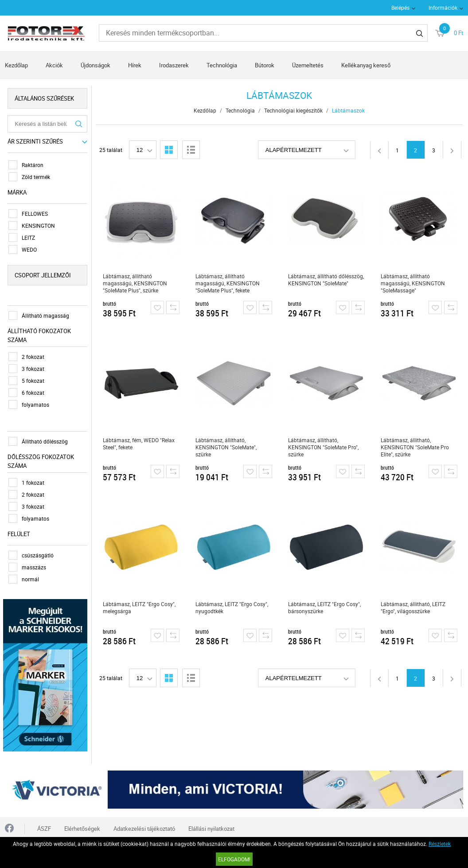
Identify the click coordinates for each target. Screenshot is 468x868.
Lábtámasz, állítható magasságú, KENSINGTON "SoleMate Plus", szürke (135, 283)
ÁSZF (44, 827)
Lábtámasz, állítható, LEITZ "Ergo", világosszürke (413, 607)
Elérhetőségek (82, 827)
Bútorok (265, 65)
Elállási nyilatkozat (211, 827)
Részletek (440, 844)
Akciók (54, 65)
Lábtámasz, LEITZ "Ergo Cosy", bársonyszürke (325, 607)
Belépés (400, 8)
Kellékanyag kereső (366, 65)
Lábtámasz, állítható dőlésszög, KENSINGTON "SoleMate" (326, 280)
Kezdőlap (16, 65)
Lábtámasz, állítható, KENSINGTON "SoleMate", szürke (226, 447)
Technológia (222, 65)
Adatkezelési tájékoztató (144, 827)
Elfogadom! (234, 859)
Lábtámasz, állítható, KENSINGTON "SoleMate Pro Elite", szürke (415, 447)
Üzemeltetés (308, 65)
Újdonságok (96, 65)
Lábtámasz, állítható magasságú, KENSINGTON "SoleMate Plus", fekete (228, 283)
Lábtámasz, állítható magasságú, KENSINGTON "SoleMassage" (413, 283)
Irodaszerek (174, 65)
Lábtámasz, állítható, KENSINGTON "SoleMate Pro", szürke (324, 447)
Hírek (135, 65)
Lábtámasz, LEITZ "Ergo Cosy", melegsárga (140, 607)
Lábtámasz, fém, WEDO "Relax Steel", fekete (139, 444)
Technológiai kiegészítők (293, 110)
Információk (443, 8)
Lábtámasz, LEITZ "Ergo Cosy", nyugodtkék (232, 607)
